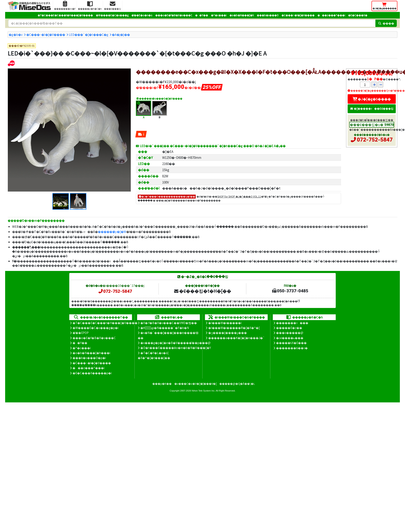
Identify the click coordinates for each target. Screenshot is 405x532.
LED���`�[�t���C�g (89, 34)
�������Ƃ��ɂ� (292, 348)
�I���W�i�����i (225, 323)
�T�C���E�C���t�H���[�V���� (65, 15)
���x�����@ (290, 333)
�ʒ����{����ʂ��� (228, 333)
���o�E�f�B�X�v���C (174, 15)
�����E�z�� (289, 328)
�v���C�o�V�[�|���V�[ (196, 384)
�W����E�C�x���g (112, 15)
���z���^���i (331, 15)
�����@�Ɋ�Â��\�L (237, 384)
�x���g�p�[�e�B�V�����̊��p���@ (175, 343)
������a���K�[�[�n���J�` (236, 338)
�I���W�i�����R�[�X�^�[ (234, 328)
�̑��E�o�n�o (142, 15)
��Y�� (202, 15)
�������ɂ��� (292, 323)
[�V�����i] (11, 63)
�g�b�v (16, 34)
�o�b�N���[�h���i (91, 353)
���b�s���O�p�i (89, 358)
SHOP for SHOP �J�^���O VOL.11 (239, 196)
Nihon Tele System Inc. (204, 391)
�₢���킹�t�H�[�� (202, 291)
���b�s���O (268, 15)
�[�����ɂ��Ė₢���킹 (372, 109)
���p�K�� (162, 384)
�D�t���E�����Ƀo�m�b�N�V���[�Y (176, 348)
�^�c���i (219, 15)
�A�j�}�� (121, 34)
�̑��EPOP (81, 333)
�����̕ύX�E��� (291, 343)
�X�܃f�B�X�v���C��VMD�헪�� (169, 323)
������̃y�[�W (112, 232)
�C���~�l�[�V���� (298, 15)
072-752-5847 (375, 140)
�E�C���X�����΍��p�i (92, 373)
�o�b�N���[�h (242, 15)
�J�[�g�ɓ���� (372, 99)
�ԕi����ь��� (290, 338)
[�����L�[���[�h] (192, 23)
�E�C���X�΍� (358, 15)
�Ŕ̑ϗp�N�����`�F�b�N (165, 328)
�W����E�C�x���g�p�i (95, 328)
